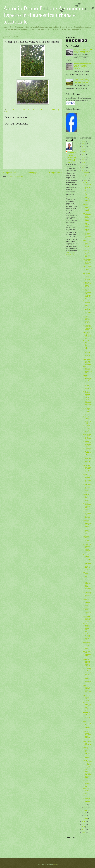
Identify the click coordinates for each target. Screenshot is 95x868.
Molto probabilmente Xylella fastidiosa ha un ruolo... (87, 370)
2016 (84, 165)
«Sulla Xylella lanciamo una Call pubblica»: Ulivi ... (87, 354)
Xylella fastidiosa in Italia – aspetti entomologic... (87, 586)
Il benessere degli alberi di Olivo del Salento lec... (87, 469)
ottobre (86, 175)
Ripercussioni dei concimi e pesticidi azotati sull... (87, 269)
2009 (84, 832)
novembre (86, 173)
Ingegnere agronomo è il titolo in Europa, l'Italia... (87, 539)
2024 (84, 146)
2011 (84, 827)
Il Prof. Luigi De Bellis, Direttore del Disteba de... (87, 386)
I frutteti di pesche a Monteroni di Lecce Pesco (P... (87, 663)
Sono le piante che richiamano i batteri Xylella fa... (87, 654)
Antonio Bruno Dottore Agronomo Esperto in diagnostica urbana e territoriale (43, 15)
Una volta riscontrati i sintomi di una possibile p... (87, 506)
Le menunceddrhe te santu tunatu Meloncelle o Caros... (87, 566)
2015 (84, 168)
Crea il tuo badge (70, 133)
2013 (84, 822)
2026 (84, 141)
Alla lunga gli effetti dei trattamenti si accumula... (87, 276)
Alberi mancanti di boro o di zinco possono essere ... (87, 244)
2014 (84, 170)
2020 (84, 154)
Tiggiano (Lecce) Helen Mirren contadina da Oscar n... (87, 197)
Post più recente (10, 173)
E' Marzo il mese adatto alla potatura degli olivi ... (87, 444)
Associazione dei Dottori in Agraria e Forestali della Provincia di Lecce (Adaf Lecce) (72, 157)
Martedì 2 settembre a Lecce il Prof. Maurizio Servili (87, 227)
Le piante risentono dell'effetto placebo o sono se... (87, 750)
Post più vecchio (56, 173)
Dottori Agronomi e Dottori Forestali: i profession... (87, 515)
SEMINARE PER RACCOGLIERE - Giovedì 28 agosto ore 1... (87, 294)
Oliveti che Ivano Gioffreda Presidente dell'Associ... (87, 611)
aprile (85, 813)
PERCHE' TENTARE (87, 790)
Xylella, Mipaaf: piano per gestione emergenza (87, 303)
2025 (84, 144)
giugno (85, 807)
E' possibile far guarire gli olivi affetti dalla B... (87, 531)
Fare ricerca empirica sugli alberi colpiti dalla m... (87, 335)
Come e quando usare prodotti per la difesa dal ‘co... (87, 576)
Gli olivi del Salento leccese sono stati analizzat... (87, 254)
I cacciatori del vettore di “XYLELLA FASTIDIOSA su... (87, 451)
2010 (84, 830)
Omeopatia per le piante (87, 757)
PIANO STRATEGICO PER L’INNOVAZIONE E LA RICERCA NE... (87, 765)
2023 (84, 149)
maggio (86, 810)
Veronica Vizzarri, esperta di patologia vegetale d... (87, 208)
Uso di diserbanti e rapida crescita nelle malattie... (87, 217)
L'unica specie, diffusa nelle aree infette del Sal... (87, 594)
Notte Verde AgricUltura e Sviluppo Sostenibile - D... (87, 411)
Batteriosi (86, 796)
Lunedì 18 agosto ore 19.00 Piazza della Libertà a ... (87, 498)
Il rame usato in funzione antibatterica (87, 800)
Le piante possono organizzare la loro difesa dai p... (87, 735)
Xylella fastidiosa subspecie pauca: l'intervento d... (87, 689)
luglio (85, 805)
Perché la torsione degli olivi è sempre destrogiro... (87, 320)
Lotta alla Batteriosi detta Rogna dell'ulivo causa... (87, 775)
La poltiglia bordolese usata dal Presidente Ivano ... (87, 602)
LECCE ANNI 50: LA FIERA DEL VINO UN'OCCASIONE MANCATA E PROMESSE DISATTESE (83, 66)
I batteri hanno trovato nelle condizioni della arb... (87, 284)
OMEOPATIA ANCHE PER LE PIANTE (87, 698)
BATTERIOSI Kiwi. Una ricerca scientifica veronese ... (87, 716)
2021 (84, 152)
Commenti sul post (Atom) (16, 177)
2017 (84, 162)
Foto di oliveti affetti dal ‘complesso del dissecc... (87, 645)
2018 (84, 160)
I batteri (85, 793)
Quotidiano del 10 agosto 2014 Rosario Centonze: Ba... (87, 548)
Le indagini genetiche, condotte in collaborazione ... (87, 311)
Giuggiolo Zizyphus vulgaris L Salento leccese (87, 394)
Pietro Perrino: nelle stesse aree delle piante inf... (87, 362)
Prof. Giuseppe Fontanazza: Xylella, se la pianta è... (87, 327)
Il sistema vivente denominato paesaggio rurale (87, 378)
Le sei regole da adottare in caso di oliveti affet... (87, 619)
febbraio (86, 818)
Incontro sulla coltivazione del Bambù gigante (87, 261)
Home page (33, 173)
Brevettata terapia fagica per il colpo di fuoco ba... (87, 523)
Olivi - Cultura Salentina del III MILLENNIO (87, 436)
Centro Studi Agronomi (71, 112)
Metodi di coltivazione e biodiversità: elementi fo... (87, 187)
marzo (85, 815)
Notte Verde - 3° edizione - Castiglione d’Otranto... (87, 236)
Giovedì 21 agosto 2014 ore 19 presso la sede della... (87, 460)
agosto (85, 181)
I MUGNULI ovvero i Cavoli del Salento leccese (87, 429)
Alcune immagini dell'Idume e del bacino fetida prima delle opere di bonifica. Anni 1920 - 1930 (83, 51)
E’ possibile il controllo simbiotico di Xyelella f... (87, 557)
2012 (84, 824)
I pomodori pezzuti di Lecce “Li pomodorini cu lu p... (87, 637)
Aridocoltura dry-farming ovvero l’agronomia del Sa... (87, 680)
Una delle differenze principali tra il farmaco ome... (87, 783)
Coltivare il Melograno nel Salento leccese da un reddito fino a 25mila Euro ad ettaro (82, 81)
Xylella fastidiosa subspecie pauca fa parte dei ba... (87, 627)
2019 (84, 157)
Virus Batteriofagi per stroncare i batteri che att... (87, 725)
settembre (86, 178)
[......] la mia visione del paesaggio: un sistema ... (87, 403)
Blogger (55, 864)
